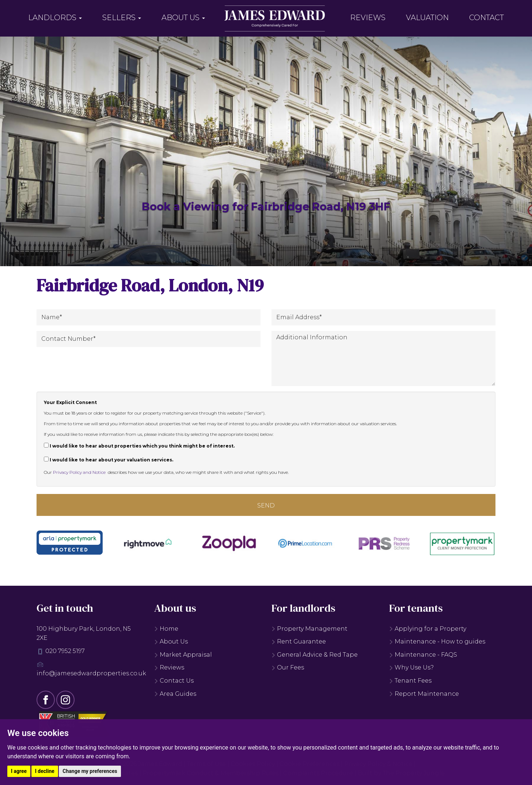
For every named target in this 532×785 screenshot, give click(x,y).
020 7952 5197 (65, 651)
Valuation (427, 18)
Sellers (122, 18)
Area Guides (175, 694)
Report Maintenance (424, 694)
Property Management (309, 629)
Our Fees (288, 667)
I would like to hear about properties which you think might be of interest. (139, 446)
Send (266, 505)
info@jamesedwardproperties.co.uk (91, 673)
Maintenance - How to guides (437, 641)
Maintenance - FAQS (423, 655)
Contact (487, 18)
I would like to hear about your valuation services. (109, 460)
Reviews (368, 18)
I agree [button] (19, 771)
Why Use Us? (411, 667)
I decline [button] (45, 771)
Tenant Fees (410, 681)
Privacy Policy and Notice (79, 472)
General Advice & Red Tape (315, 655)
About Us (183, 18)
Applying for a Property (428, 629)
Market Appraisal (183, 655)
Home (166, 629)
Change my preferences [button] (90, 771)
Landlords (55, 18)
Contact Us (174, 681)
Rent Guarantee (299, 641)
